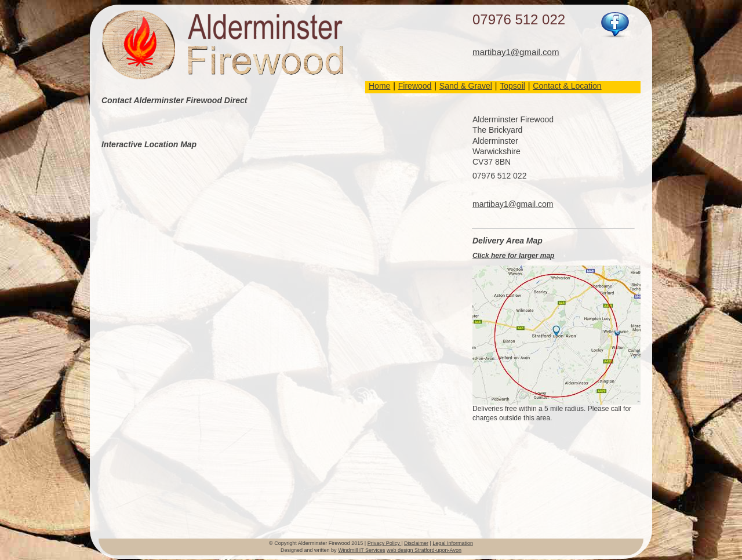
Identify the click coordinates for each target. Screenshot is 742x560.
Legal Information (453, 543)
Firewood (415, 86)
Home (379, 86)
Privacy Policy (385, 543)
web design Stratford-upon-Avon (424, 550)
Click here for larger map (513, 256)
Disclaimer (416, 543)
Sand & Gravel (466, 86)
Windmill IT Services (361, 550)
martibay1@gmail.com (516, 52)
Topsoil (512, 86)
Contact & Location (567, 86)
